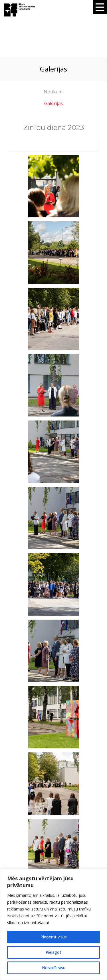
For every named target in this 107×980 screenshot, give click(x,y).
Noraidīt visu (54, 968)
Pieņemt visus (54, 937)
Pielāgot (53, 952)
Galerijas (53, 103)
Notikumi (54, 92)
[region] (53, 924)
